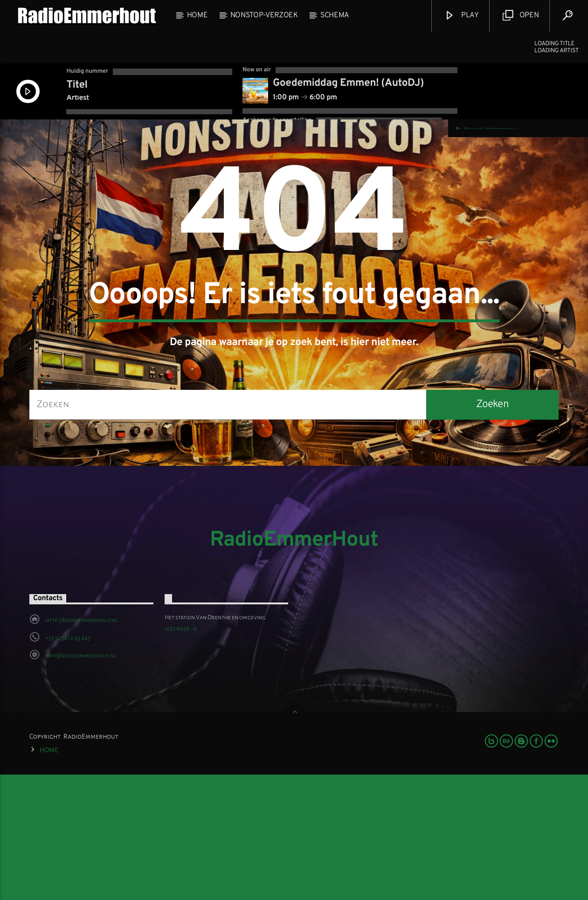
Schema (335, 15)
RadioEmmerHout (294, 666)
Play (462, 16)
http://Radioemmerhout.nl (81, 746)
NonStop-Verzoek (264, 15)
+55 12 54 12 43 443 (68, 764)
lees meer (181, 755)
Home (197, 15)
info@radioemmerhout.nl (81, 782)
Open (521, 16)
